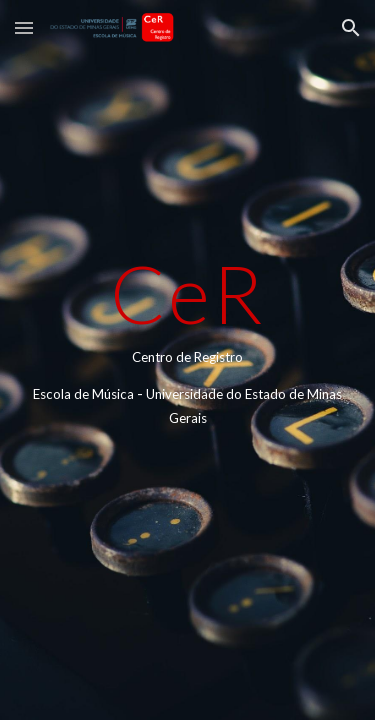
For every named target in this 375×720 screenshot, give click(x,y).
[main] (188, 359)
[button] (24, 27)
